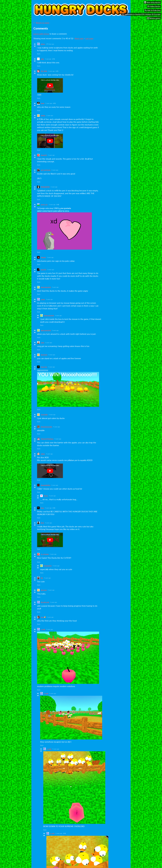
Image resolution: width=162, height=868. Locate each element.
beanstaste (44, 355)
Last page (89, 38)
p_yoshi (43, 629)
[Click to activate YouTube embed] (50, 85)
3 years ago (52, 205)
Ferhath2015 (48, 566)
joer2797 (43, 270)
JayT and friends (46, 170)
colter (42, 59)
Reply (39, 54)
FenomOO (44, 155)
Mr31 (42, 523)
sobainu (43, 116)
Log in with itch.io (41, 34)
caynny (43, 299)
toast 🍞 (43, 617)
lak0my (43, 44)
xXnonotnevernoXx (46, 427)
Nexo (42, 508)
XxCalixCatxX (45, 602)
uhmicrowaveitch (46, 287)
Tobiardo (43, 257)
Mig (42, 578)
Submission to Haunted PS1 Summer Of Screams (141, 14)
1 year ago (48, 59)
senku (42, 343)
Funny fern (44, 367)
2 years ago (51, 71)
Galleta (43, 454)
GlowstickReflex (46, 485)
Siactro (46, 496)
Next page (79, 38)
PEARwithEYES (45, 187)
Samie (43, 103)
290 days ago (50, 44)
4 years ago (57, 427)
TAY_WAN (44, 71)
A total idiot (44, 415)
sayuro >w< (44, 205)
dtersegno (44, 590)
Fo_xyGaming (45, 554)
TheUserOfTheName (47, 439)
